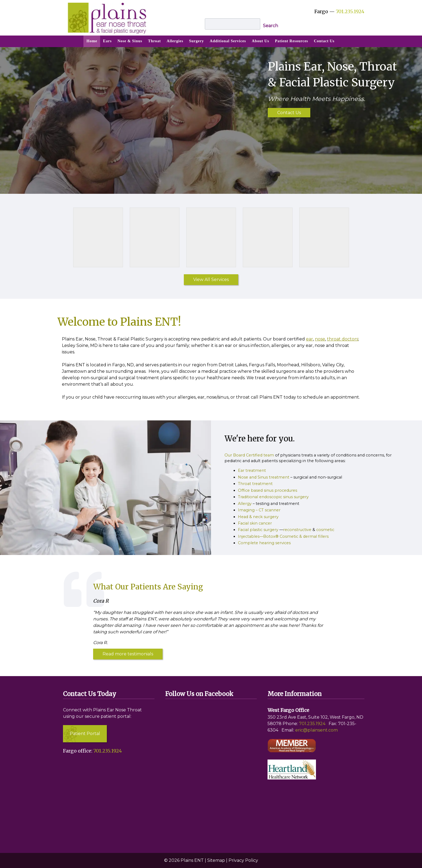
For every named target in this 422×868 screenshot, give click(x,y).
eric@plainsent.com (316, 730)
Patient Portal (85, 734)
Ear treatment (252, 470)
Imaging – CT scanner (259, 510)
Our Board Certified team (249, 455)
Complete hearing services (264, 543)
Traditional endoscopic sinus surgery (273, 497)
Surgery (196, 41)
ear (310, 339)
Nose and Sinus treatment (264, 477)
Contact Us (324, 41)
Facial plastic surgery (258, 530)
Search (270, 26)
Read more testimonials (128, 654)
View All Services (211, 280)
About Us (261, 41)
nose (320, 339)
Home (92, 41)
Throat (154, 41)
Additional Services (228, 41)
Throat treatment (255, 484)
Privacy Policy (243, 860)
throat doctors (343, 339)
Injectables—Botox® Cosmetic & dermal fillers (283, 536)
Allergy (245, 504)
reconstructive (297, 530)
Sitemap (216, 860)
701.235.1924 (350, 11)
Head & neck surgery (258, 517)
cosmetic (325, 530)
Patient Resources (292, 41)
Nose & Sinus (130, 41)
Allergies (175, 41)
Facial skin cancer (255, 523)
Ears (107, 41)
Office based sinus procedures (268, 490)
